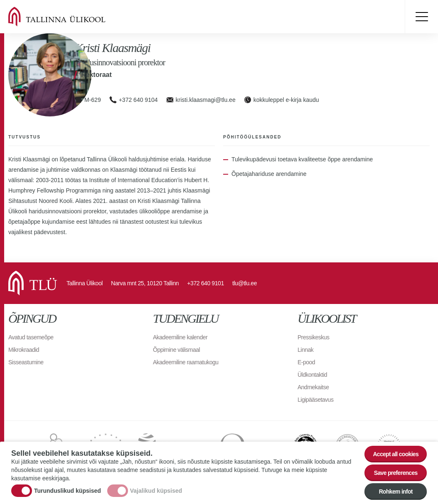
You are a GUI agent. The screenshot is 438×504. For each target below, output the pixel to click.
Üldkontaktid (312, 375)
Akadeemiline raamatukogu (186, 362)
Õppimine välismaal (176, 350)
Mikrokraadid (24, 350)
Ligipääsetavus (315, 400)
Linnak (305, 350)
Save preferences (396, 473)
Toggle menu (421, 17)
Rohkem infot (396, 492)
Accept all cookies (396, 455)
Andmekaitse (313, 387)
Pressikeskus (313, 337)
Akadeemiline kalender (180, 337)
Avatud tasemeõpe (31, 337)
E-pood (306, 362)
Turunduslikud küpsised (68, 491)
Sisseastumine (26, 362)
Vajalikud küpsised (156, 491)
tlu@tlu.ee (245, 283)
